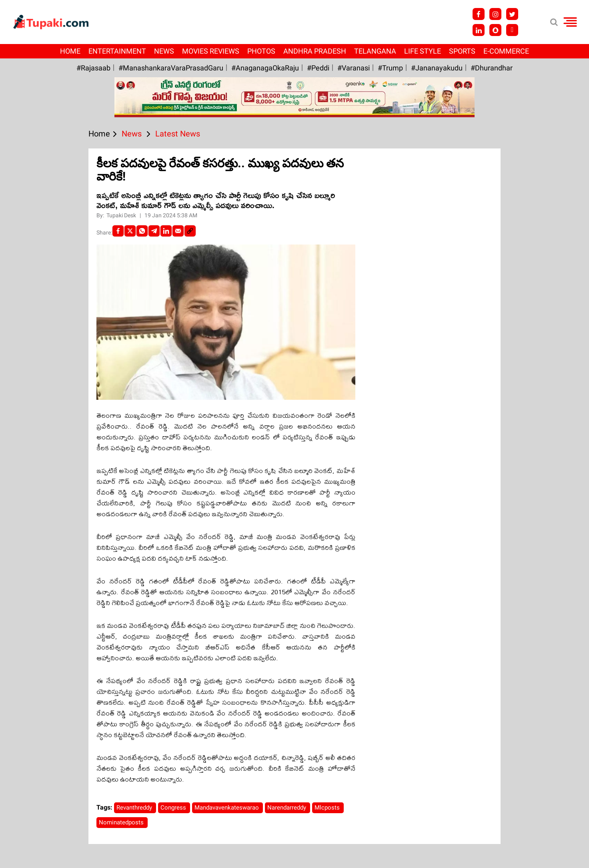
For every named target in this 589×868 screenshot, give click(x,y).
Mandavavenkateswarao (227, 808)
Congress (174, 808)
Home (70, 51)
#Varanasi (354, 68)
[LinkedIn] (166, 231)
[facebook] (118, 231)
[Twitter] (130, 231)
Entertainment (117, 51)
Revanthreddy (135, 808)
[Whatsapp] (142, 231)
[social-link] (190, 231)
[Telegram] (154, 231)
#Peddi (318, 68)
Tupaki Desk (122, 215)
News (164, 51)
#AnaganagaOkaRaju (265, 68)
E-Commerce (506, 51)
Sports (462, 51)
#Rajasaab (93, 68)
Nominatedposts (122, 822)
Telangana (375, 51)
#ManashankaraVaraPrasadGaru (171, 68)
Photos (261, 51)
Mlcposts (328, 808)
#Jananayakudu (437, 68)
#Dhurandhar (492, 68)
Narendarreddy (287, 808)
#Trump (390, 68)
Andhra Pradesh (315, 51)
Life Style (423, 51)
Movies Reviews (211, 51)
